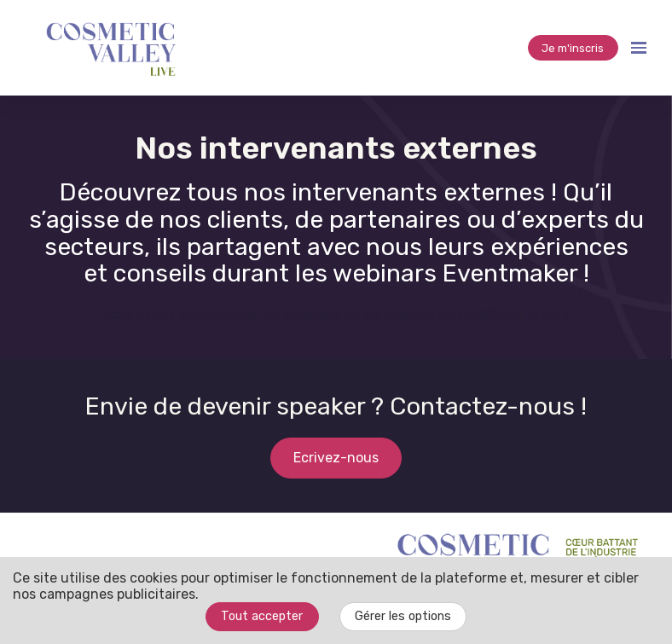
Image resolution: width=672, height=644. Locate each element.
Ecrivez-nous (336, 458)
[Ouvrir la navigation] (639, 48)
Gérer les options (403, 616)
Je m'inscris (573, 48)
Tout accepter (262, 616)
